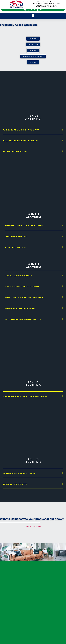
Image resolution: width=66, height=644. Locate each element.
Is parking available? (16, 248)
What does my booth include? (20, 309)
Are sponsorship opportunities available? (25, 396)
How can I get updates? (15, 484)
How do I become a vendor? (19, 276)
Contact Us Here (33, 526)
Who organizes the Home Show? (20, 473)
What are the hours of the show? (21, 141)
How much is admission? (15, 152)
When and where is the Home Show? (21, 130)
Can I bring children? (16, 237)
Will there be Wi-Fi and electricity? (23, 319)
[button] (33, 16)
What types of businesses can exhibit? (24, 298)
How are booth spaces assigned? (22, 287)
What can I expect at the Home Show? (24, 226)
